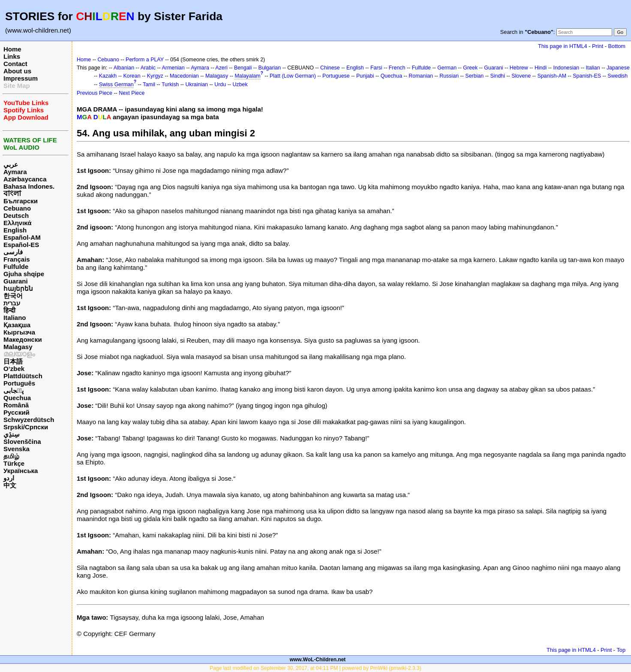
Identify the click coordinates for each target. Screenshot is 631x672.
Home (12, 49)
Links (12, 56)
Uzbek (240, 84)
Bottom (617, 46)
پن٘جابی (14, 390)
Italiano (15, 318)
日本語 (13, 361)
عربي (11, 164)
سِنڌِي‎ (12, 434)
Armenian (173, 68)
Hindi (541, 68)
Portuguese (336, 76)
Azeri (221, 68)
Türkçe (14, 463)
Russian (449, 76)
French (397, 68)
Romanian (421, 76)
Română (16, 405)
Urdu (220, 84)
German (447, 68)
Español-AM (22, 237)
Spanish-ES (587, 76)
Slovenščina (22, 441)
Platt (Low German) (293, 76)
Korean (132, 76)
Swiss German (116, 84)
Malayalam (247, 76)
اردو (9, 478)
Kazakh (108, 76)
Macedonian (184, 76)
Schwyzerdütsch (29, 420)
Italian (593, 68)
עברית (12, 303)
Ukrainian (197, 84)
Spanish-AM (552, 76)
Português (19, 383)
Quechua (17, 398)
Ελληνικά (17, 223)
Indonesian (566, 68)
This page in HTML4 (563, 46)
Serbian (474, 76)
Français (17, 259)
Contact (15, 64)
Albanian (124, 68)
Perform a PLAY (145, 60)
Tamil (149, 84)
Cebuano (17, 208)
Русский (17, 412)
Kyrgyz (155, 76)
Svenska (17, 449)
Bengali (243, 68)
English (15, 230)
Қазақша (17, 325)
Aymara (15, 172)
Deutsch (16, 215)
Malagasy (18, 347)
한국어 (13, 296)
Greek (470, 68)
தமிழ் (11, 456)
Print (598, 46)
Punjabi (365, 76)
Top (621, 650)
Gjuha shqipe (24, 274)
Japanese (618, 68)
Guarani (16, 281)
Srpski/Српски (26, 427)
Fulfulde (16, 267)
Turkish (170, 84)
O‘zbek (14, 369)
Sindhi (497, 76)
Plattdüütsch (23, 376)
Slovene (521, 76)
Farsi (376, 68)
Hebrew (519, 68)
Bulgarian (270, 68)
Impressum (21, 78)
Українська (21, 471)
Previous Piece (95, 93)
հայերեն (18, 288)
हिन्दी (9, 310)
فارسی (13, 252)
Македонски (23, 339)
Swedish (617, 76)
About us (17, 71)
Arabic (148, 68)
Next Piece (132, 93)
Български (21, 201)
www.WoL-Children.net (318, 660)
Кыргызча (19, 332)
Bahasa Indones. (29, 186)
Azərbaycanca (25, 179)
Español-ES (21, 245)
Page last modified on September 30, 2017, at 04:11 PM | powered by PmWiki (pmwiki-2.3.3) (315, 668)
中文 (10, 485)
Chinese (330, 68)
